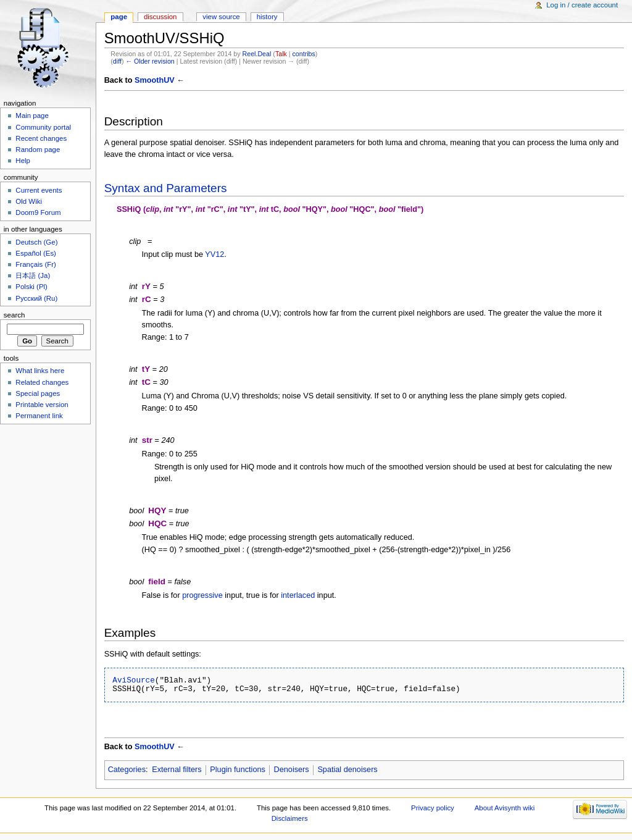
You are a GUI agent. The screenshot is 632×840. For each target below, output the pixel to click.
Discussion (160, 17)
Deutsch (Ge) (36, 242)
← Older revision (150, 61)
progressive (202, 595)
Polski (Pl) (31, 287)
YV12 (214, 254)
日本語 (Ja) (33, 275)
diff (117, 61)
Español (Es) (36, 253)
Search (15, 315)
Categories (127, 770)
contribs (304, 54)
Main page (32, 115)
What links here (40, 371)
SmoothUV (155, 80)
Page (119, 17)
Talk (281, 54)
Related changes (42, 382)
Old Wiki (29, 201)
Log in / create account (582, 5)
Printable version (42, 405)
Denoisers (292, 770)
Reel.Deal (257, 54)
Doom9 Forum (38, 212)
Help (23, 161)
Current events (39, 190)
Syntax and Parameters (166, 188)
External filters (177, 770)
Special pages (38, 393)
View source (221, 17)
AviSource (134, 680)
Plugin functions (238, 770)
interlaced (298, 595)
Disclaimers (290, 818)
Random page (38, 149)
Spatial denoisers (347, 770)
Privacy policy (433, 808)
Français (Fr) (36, 264)
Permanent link (39, 416)
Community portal (43, 127)
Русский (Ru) (36, 298)
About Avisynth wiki (505, 808)
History (267, 17)
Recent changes (41, 138)
